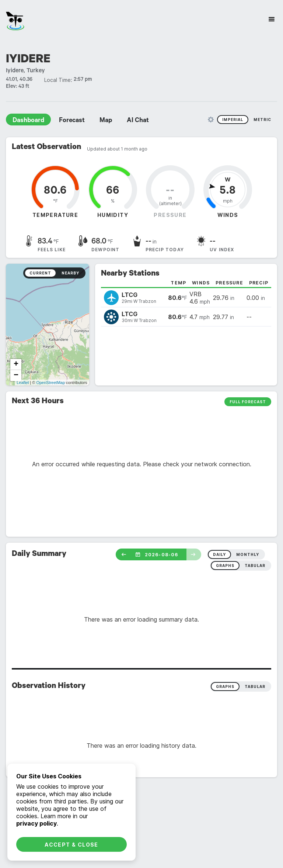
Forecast (72, 121)
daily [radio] (219, 554)
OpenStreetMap (50, 383)
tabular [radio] (255, 566)
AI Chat (138, 121)
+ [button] (16, 364)
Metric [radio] (262, 120)
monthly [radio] (248, 554)
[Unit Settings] (211, 120)
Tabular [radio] (255, 687)
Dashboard (28, 121)
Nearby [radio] (70, 273)
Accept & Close (71, 845)
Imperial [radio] (233, 120)
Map (106, 121)
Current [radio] (40, 273)
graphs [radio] (225, 566)
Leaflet (23, 383)
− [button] (16, 376)
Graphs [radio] (225, 687)
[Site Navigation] (272, 19)
